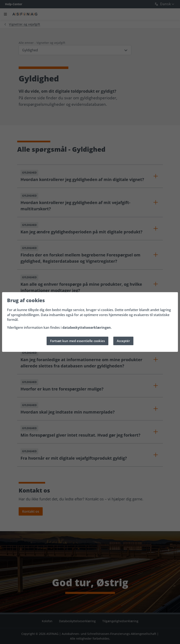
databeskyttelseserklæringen (87, 328)
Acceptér (123, 341)
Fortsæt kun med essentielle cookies (77, 341)
